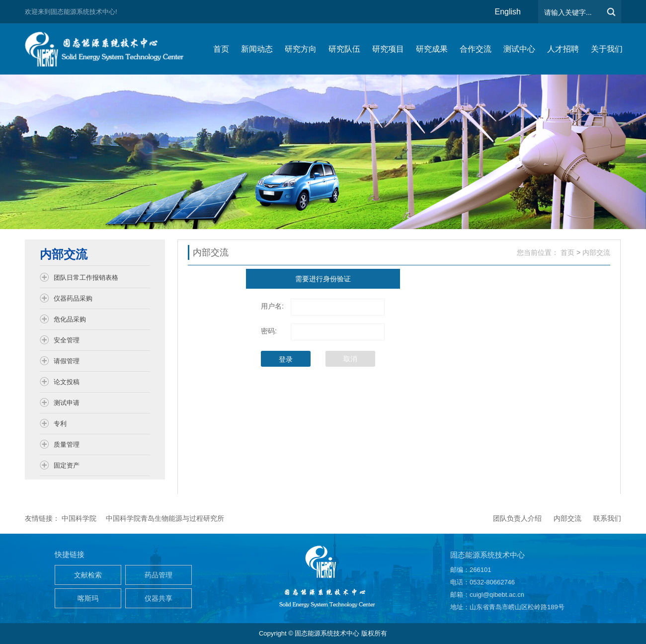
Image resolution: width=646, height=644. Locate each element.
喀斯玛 (88, 598)
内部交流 (596, 252)
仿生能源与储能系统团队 (109, 49)
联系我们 (607, 518)
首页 (567, 252)
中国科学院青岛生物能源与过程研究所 (165, 518)
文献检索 (88, 575)
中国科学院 (79, 518)
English (508, 12)
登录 (286, 359)
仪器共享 (159, 598)
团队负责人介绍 (517, 518)
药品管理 (159, 575)
